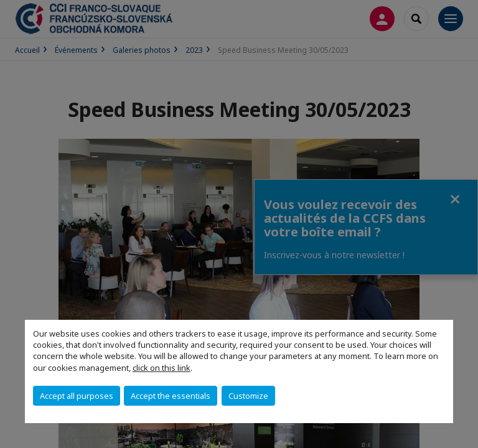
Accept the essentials (171, 396)
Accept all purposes (77, 396)
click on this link (162, 368)
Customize (248, 396)
